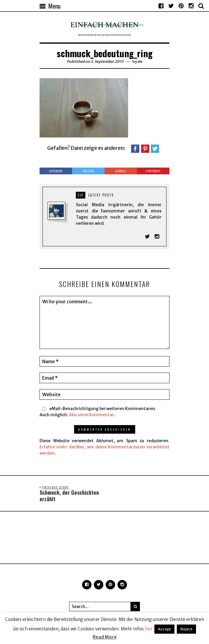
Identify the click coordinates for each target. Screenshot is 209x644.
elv (140, 62)
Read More (105, 637)
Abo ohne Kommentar (92, 415)
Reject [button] (186, 629)
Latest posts (101, 195)
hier (149, 629)
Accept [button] (164, 629)
